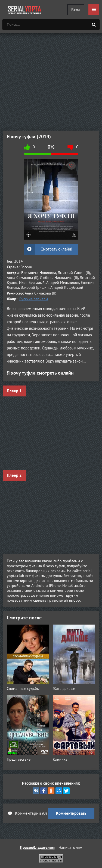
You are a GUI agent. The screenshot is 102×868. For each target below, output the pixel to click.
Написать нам (70, 847)
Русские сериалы (34, 299)
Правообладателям (37, 847)
